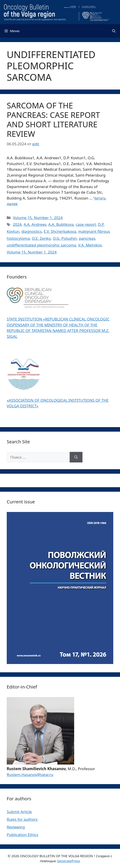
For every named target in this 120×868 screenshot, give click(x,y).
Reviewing (16, 827)
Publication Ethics (22, 835)
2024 (17, 224)
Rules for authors (22, 819)
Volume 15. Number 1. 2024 (38, 218)
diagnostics (32, 231)
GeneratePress (68, 861)
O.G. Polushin (65, 238)
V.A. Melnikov (90, 245)
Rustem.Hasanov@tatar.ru (30, 775)
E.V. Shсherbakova (60, 231)
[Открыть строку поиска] (114, 31)
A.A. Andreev (35, 224)
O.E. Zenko (41, 238)
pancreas (87, 238)
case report (86, 224)
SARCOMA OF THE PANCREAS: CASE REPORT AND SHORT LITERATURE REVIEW (53, 120)
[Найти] (76, 457)
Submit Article (19, 812)
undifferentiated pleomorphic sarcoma (41, 245)
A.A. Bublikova (61, 224)
